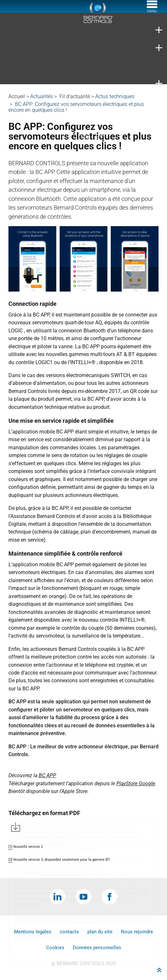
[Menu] (152, 11)
